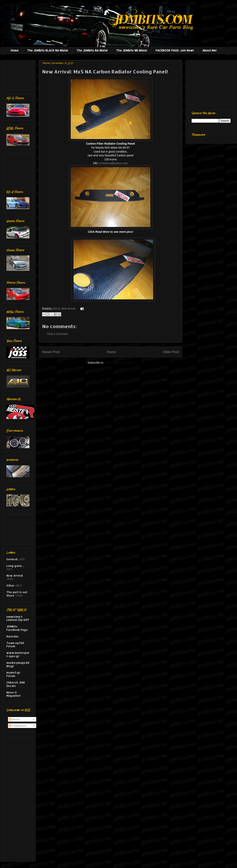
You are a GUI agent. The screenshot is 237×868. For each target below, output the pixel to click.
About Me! (209, 50)
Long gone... (15, 566)
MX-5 (56, 309)
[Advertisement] (19, 74)
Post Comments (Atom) (119, 363)
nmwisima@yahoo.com (114, 163)
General (12, 559)
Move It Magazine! (13, 694)
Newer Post (51, 352)
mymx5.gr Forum (13, 674)
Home (15, 50)
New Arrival (68, 309)
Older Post (171, 352)
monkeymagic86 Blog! (18, 664)
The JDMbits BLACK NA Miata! (47, 50)
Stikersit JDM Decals (16, 684)
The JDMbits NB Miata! (132, 50)
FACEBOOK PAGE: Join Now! (175, 50)
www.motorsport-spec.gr (18, 654)
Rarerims (13, 636)
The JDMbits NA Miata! (92, 50)
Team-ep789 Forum (15, 645)
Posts (14, 719)
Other (10, 585)
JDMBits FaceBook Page (17, 628)
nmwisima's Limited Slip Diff (18, 618)
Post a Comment (58, 334)
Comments (18, 726)
